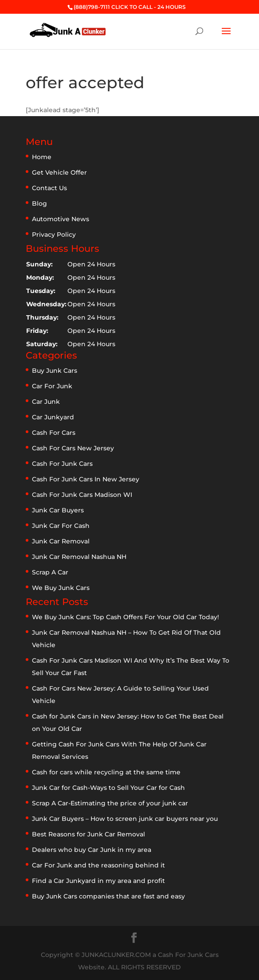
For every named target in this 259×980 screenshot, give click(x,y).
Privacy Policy (54, 234)
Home (42, 157)
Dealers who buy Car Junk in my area (92, 850)
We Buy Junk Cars (61, 588)
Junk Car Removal (61, 541)
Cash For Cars (54, 433)
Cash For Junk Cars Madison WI (82, 495)
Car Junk (46, 402)
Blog (39, 203)
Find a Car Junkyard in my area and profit (98, 881)
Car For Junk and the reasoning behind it (98, 865)
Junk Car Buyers (58, 510)
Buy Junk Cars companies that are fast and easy (108, 896)
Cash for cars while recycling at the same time (106, 772)
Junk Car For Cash (61, 526)
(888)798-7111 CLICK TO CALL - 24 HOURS (130, 7)
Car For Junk (52, 386)
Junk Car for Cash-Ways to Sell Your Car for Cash (108, 788)
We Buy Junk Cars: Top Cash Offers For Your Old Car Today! (126, 617)
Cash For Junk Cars (62, 464)
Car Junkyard (53, 417)
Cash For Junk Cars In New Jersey (86, 479)
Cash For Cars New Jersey (73, 448)
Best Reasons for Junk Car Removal (88, 834)
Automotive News (61, 219)
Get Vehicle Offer (59, 172)
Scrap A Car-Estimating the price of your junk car (110, 803)
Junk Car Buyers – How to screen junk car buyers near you (125, 819)
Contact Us (49, 188)
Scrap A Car (50, 572)
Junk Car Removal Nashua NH (79, 557)
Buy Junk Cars (55, 371)
